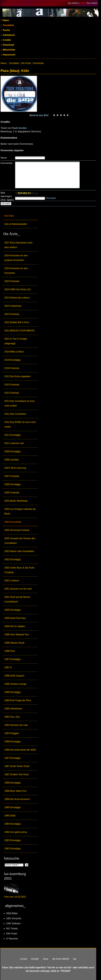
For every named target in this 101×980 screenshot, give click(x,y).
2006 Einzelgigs (13, 484)
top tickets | (74, 3)
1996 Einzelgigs (13, 692)
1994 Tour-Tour (12, 717)
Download (8, 45)
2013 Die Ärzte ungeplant (17, 376)
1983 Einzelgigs (13, 840)
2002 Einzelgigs (13, 559)
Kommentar (7, 163)
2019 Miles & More (14, 352)
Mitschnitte (9, 50)
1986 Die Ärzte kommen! (17, 799)
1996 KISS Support (14, 676)
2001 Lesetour (12, 581)
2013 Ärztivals (12, 393)
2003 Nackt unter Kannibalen (19, 551)
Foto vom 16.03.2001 (15, 897)
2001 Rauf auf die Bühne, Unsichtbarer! (17, 599)
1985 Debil (10, 816)
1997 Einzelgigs (13, 659)
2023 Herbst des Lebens (17, 298)
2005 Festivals (12, 493)
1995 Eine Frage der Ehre (18, 700)
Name (4, 158)
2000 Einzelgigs (13, 610)
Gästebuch (9, 35)
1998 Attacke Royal (14, 643)
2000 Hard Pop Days (15, 618)
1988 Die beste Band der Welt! (20, 750)
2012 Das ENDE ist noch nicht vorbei (20, 424)
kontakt (35, 959)
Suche (6, 30)
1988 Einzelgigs (13, 742)
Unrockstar (38, 63)
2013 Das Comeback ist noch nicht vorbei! (19, 403)
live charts (92, 3)
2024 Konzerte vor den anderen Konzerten (16, 258)
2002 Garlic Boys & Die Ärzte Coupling (19, 570)
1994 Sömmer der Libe (16, 725)
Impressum (9, 55)
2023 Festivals (12, 314)
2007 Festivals (12, 476)
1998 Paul (10, 651)
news (45, 959)
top (75, 959)
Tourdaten (8, 25)
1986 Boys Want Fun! (15, 791)
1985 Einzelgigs (13, 807)
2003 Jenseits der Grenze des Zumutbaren (20, 541)
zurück (24, 959)
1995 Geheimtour (13, 709)
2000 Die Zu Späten (15, 626)
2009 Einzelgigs (13, 451)
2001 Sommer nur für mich (18, 589)
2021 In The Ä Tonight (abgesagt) (16, 341)
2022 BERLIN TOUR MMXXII (19, 331)
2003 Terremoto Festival (17, 530)
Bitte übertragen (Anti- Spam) (7, 196)
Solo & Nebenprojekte (16, 224)
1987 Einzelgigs (13, 758)
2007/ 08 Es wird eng (15, 468)
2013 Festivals (12, 385)
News (6, 20)
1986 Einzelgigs (13, 783)
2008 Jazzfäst (12, 460)
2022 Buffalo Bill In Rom (17, 322)
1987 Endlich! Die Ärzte (16, 774)
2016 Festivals (12, 368)
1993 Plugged (12, 733)
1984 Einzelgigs (13, 824)
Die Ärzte (9, 216)
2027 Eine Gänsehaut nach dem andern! (18, 245)
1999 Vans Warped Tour (17, 635)
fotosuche (12, 858)
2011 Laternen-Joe (14, 443)
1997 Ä (8, 667)
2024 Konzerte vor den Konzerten (16, 271)
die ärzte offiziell (61, 959)
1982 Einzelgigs (13, 849)
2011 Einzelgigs (13, 435)
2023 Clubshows (13, 306)
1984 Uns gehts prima (16, 832)
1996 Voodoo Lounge (15, 684)
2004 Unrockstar (13, 522)
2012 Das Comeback (15, 414)
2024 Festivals (12, 281)
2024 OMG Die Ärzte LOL (18, 289)
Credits (7, 40)
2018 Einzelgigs (13, 360)
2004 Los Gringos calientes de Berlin (20, 511)
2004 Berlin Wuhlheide (16, 501)
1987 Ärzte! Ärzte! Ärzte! (17, 766)
